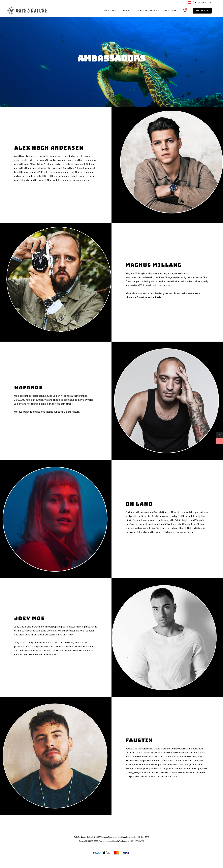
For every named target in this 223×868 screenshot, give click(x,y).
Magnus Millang (156, 265)
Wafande (30, 387)
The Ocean (127, 11)
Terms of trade (118, 861)
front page (110, 11)
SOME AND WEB (137, 841)
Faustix (141, 740)
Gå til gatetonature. (199, 2)
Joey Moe (31, 618)
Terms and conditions (108, 841)
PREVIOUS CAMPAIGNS (148, 11)
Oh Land (140, 504)
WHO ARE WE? (171, 11)
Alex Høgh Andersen (52, 148)
